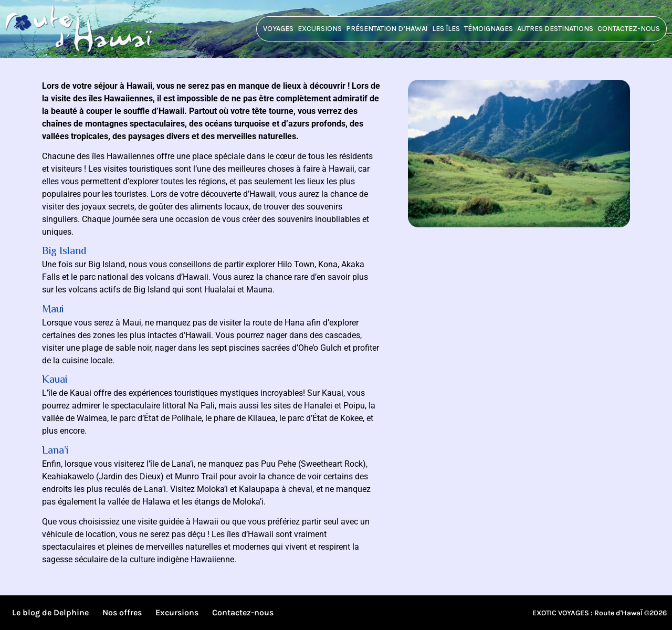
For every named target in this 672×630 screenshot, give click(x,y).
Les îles (446, 29)
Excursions (320, 29)
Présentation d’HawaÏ (387, 29)
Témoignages (489, 29)
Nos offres (122, 612)
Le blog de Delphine (50, 612)
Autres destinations (555, 29)
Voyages (278, 29)
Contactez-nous (629, 29)
